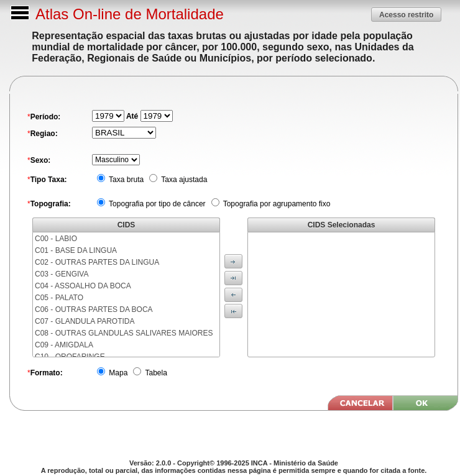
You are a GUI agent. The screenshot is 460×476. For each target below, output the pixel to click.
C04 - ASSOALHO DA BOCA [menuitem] (83, 286)
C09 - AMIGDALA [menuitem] (64, 345)
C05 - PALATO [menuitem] (59, 298)
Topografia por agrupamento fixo (276, 204)
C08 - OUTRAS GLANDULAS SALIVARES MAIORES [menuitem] (124, 333)
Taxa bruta (125, 180)
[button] (406, 15)
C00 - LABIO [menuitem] (56, 239)
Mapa (117, 373)
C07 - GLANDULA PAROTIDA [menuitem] (85, 321)
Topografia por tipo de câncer (156, 204)
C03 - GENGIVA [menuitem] (62, 274)
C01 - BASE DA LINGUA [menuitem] (76, 250)
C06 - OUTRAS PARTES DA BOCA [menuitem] (94, 309)
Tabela (155, 373)
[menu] (126, 295)
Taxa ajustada (183, 180)
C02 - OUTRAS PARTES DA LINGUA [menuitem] (97, 262)
